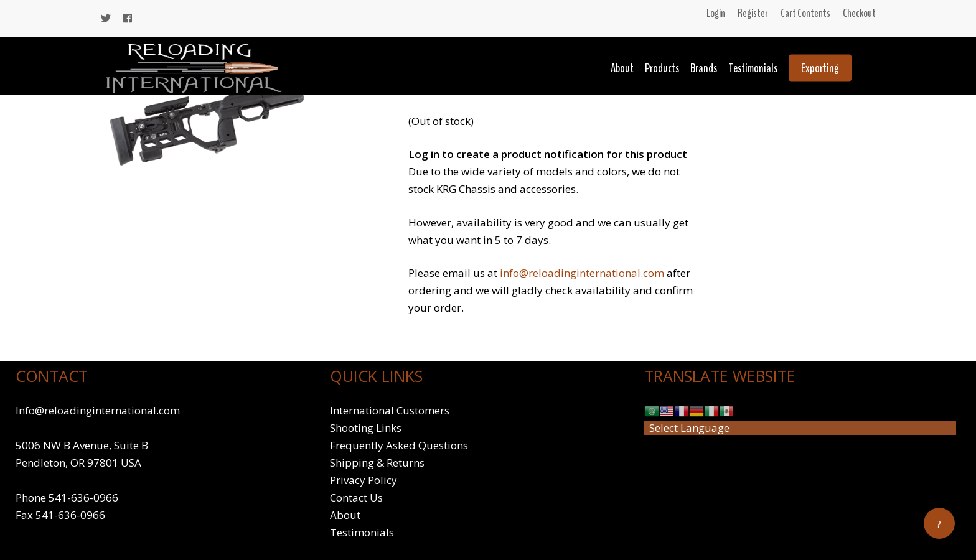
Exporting (820, 68)
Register (753, 13)
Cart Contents (805, 13)
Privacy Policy (364, 480)
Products (662, 68)
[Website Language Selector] (800, 428)
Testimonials (753, 68)
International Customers (390, 410)
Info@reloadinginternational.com (98, 410)
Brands (704, 68)
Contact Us (356, 497)
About (622, 68)
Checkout (859, 13)
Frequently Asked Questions (399, 445)
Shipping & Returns (377, 463)
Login (716, 13)
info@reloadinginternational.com (582, 273)
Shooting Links (366, 428)
